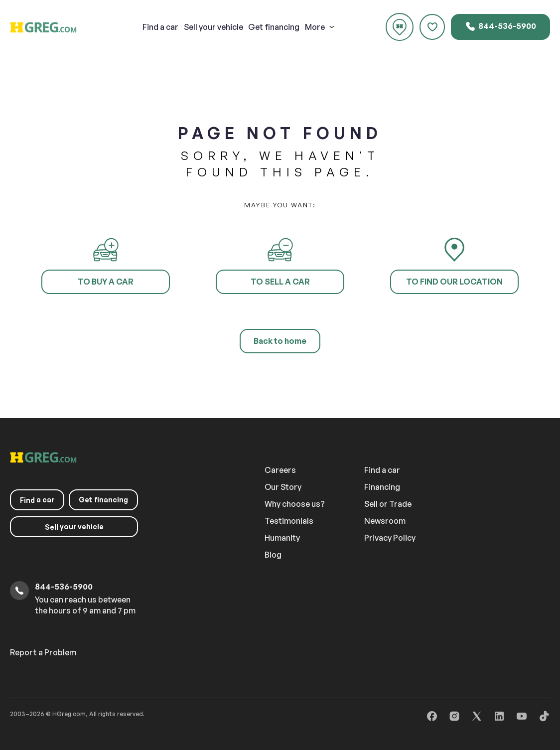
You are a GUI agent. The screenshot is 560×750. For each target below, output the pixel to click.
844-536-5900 (500, 26)
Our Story (283, 487)
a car (160, 27)
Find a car (382, 470)
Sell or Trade (388, 504)
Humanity (282, 538)
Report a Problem (43, 652)
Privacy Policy (390, 538)
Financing (382, 487)
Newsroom (385, 521)
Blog (273, 555)
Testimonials (289, 521)
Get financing (274, 27)
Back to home (280, 341)
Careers (280, 470)
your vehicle (213, 27)
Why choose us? (295, 504)
